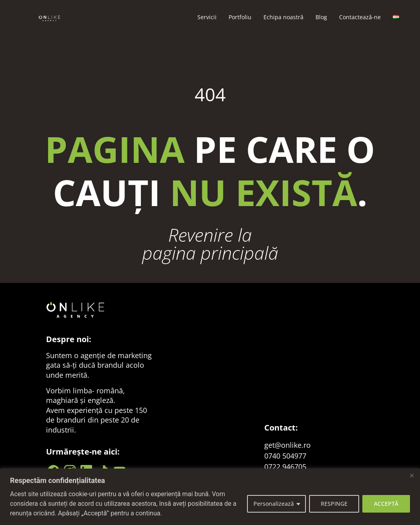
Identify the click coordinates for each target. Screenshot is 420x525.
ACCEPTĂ (386, 504)
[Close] (412, 475)
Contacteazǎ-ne (360, 17)
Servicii (207, 17)
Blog (321, 17)
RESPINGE (334, 504)
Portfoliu (240, 17)
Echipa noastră (283, 17)
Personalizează (274, 504)
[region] (210, 497)
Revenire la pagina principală (210, 244)
